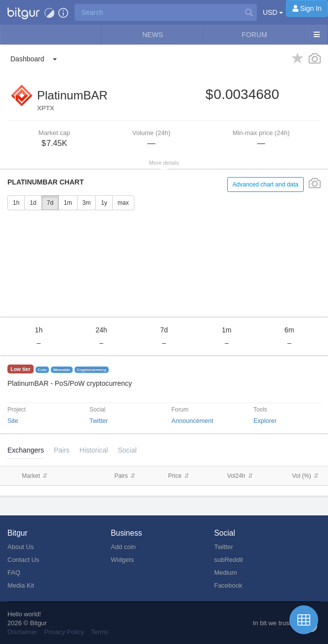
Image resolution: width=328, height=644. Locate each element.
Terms (100, 632)
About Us (20, 547)
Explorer (265, 421)
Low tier (20, 369)
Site (13, 421)
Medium (225, 573)
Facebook (228, 585)
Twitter (99, 421)
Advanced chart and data (266, 184)
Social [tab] (127, 450)
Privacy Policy (64, 632)
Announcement (192, 421)
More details (164, 163)
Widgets (122, 560)
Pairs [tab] (62, 450)
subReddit (228, 560)
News (153, 35)
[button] (23, 12)
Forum (254, 35)
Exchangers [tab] (26, 450)
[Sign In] (307, 8)
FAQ (14, 573)
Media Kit (21, 585)
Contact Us (23, 560)
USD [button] (273, 12)
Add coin (123, 547)
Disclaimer (22, 632)
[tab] (94, 450)
